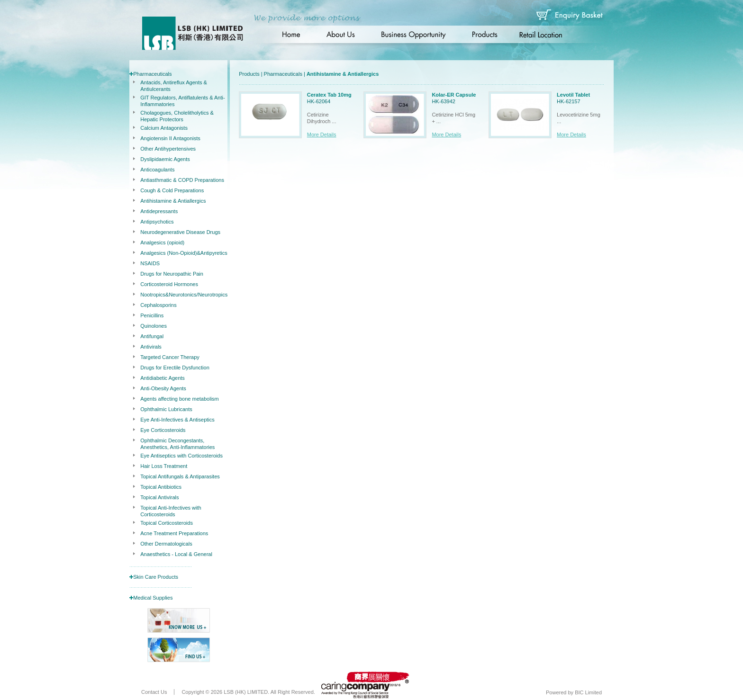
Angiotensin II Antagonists (170, 138)
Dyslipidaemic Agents (165, 159)
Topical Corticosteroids (167, 523)
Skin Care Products (156, 577)
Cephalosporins (158, 305)
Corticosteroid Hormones (169, 284)
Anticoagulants (157, 170)
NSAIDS (150, 263)
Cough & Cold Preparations (172, 190)
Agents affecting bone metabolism (180, 399)
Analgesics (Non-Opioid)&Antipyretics (184, 253)
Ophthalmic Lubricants (166, 409)
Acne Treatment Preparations (174, 533)
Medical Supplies (153, 598)
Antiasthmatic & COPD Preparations (182, 180)
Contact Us (154, 692)
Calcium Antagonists (164, 128)
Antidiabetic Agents (163, 378)
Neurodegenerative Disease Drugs (180, 232)
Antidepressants (159, 211)
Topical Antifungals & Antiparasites (180, 476)
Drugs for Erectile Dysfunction (175, 368)
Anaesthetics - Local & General (176, 554)
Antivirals (151, 347)
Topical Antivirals (159, 497)
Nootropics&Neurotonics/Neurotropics (184, 295)
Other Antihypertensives (168, 149)
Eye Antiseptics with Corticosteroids (181, 456)
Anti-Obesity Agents (163, 388)
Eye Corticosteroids (163, 430)
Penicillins (152, 315)
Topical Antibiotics (161, 487)
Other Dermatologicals (166, 544)
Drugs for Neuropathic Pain (172, 274)
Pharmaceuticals (152, 74)
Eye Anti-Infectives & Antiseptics (177, 420)
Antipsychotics (157, 222)
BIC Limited (588, 692)
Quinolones (154, 326)
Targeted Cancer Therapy (170, 357)
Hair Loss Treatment (164, 466)
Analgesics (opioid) (162, 242)
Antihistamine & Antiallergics (173, 201)
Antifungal (152, 336)
